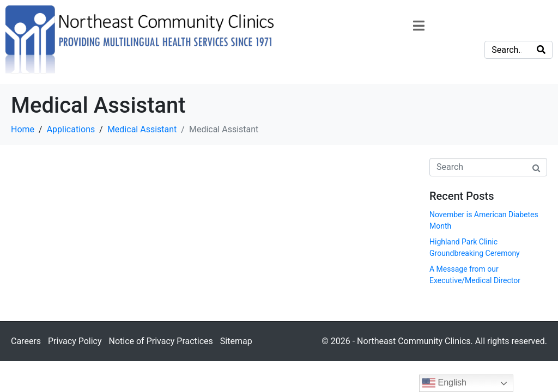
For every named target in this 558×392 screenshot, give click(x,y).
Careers (26, 341)
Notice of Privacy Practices (160, 341)
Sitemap (236, 341)
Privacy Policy (75, 341)
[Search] (541, 50)
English (444, 383)
